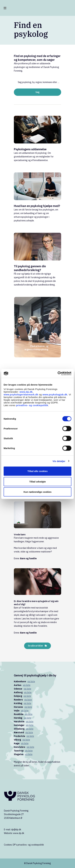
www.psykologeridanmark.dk (21, 394)
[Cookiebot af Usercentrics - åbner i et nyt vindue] (58, 374)
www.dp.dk (26, 392)
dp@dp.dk (16, 830)
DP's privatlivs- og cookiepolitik (28, 845)
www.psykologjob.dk (55, 394)
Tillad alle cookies (37, 471)
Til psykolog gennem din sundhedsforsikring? (30, 268)
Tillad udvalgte (38, 481)
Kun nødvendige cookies (37, 492)
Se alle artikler (37, 646)
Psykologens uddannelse (30, 149)
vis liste (31, 681)
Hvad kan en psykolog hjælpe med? (37, 206)
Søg (37, 92)
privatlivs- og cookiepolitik (32, 405)
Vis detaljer (59, 461)
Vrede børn (20, 535)
